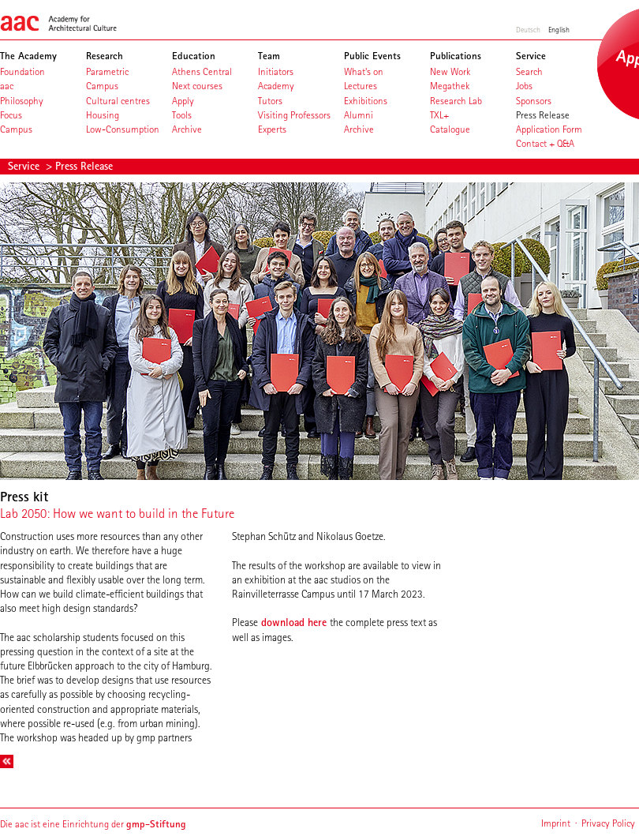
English (559, 29)
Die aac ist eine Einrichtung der (93, 824)
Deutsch (528, 29)
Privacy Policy (608, 823)
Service (25, 166)
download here (294, 622)
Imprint (556, 823)
